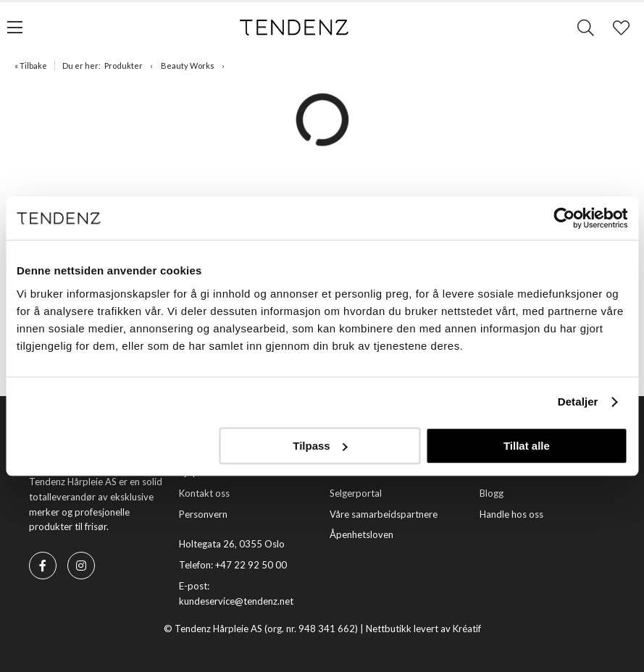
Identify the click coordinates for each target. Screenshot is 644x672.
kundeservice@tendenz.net (236, 601)
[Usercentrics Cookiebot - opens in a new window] (564, 218)
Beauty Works (188, 66)
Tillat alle (527, 446)
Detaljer (578, 402)
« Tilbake (31, 66)
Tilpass (320, 446)
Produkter (124, 66)
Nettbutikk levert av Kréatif (423, 629)
